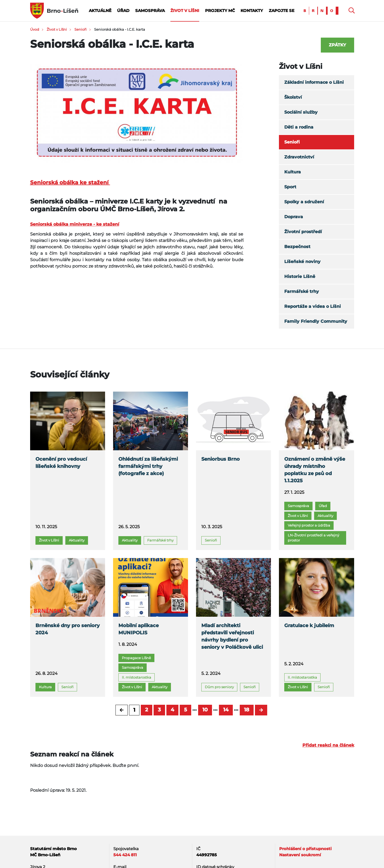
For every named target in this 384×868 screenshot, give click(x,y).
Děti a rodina (299, 127)
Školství (293, 97)
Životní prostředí (303, 232)
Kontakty (252, 11)
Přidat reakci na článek (328, 745)
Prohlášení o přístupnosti (305, 849)
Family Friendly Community (316, 321)
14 (226, 710)
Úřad (123, 11)
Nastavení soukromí (300, 855)
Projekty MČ (220, 11)
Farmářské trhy (302, 291)
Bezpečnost (297, 247)
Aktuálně (100, 11)
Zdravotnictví (299, 157)
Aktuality (77, 540)
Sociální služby (301, 112)
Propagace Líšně (136, 658)
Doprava (294, 217)
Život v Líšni (185, 11)
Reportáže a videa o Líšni (313, 306)
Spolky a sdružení (304, 202)
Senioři (81, 29)
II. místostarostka (137, 677)
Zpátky (337, 45)
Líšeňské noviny (302, 262)
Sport (290, 187)
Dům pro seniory (219, 687)
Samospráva (150, 11)
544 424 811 (125, 855)
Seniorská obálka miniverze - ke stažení (75, 224)
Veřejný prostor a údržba (309, 525)
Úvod (35, 29)
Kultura (293, 172)
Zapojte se (282, 11)
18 (247, 710)
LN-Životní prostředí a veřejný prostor (313, 538)
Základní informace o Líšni (314, 82)
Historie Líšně (300, 276)
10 (205, 710)
